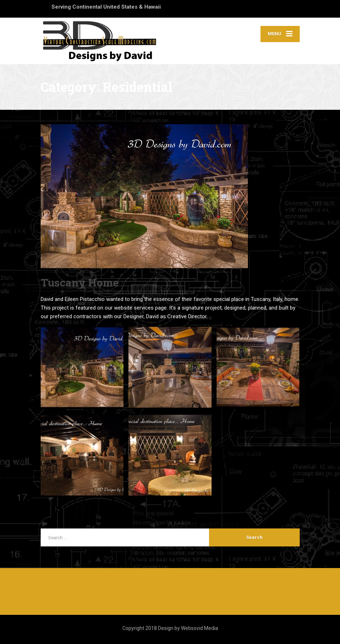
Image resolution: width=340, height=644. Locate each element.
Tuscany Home (80, 282)
